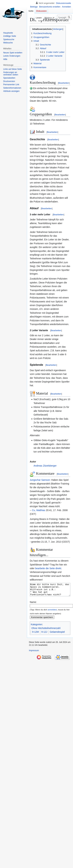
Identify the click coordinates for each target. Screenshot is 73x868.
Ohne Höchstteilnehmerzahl (46, 631)
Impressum (34, 653)
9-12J (44, 634)
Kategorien (36, 627)
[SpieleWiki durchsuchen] (64, 17)
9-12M (35, 634)
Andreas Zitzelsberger (45, 466)
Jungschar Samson (40, 480)
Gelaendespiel (57, 634)
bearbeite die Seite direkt (48, 568)
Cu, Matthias (39, 510)
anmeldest (52, 612)
